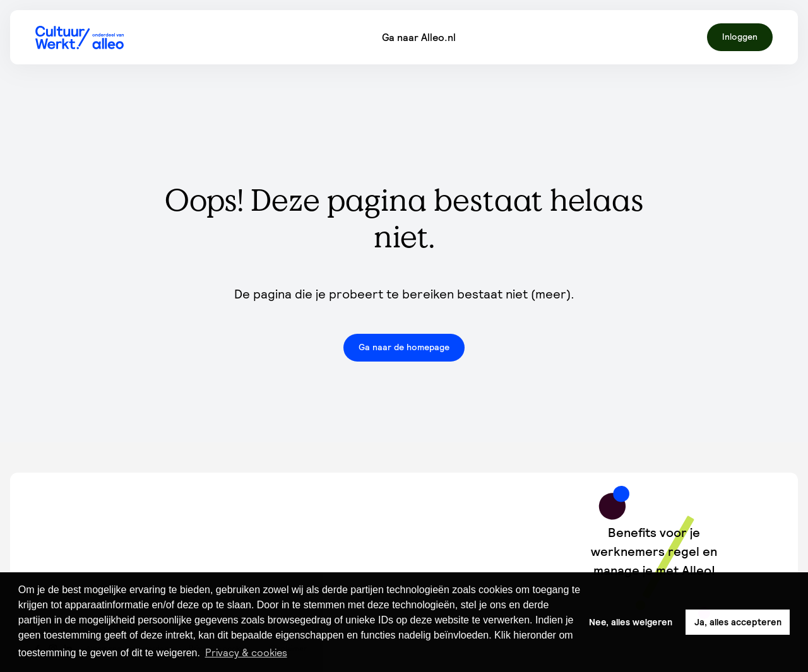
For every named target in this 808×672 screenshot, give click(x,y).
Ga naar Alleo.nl (419, 37)
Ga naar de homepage (404, 347)
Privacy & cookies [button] (246, 652)
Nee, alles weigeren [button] (631, 622)
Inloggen (740, 37)
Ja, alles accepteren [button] (738, 622)
